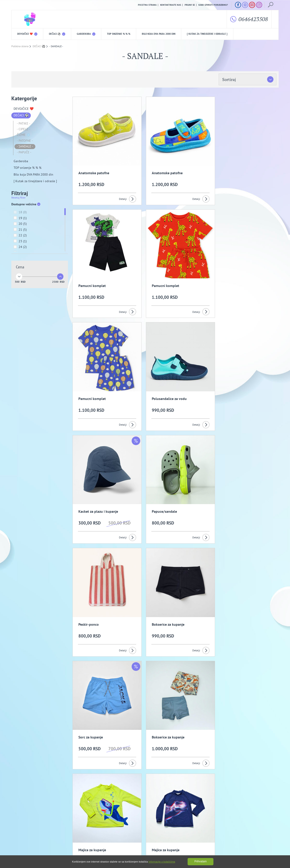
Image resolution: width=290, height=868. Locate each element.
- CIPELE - (23, 129)
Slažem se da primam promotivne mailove (147, 802)
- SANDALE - (25, 147)
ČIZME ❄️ (24, 135)
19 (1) (20, 218)
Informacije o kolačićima (162, 862)
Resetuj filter (18, 198)
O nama (21, 824)
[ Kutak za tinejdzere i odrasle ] (207, 34)
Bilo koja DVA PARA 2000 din (159, 34)
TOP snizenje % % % (119, 34)
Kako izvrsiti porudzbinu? (213, 5)
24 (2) (20, 247)
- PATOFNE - (25, 141)
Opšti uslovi (59, 824)
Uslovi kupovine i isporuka (26, 831)
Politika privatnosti (99, 824)
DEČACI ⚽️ (57, 34)
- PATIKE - (23, 123)
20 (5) (20, 224)
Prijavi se (190, 5)
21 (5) (20, 230)
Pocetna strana (147, 5)
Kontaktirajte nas (171, 5)
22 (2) (20, 236)
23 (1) (20, 242)
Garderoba (86, 34)
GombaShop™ (271, 848)
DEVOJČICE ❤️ (27, 34)
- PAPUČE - (24, 152)
